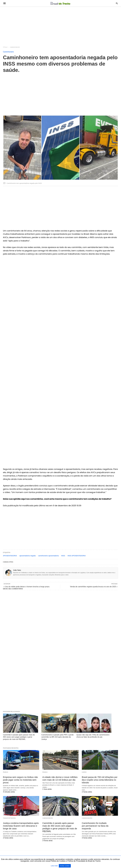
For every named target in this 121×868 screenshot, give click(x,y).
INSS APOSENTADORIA (77, 556)
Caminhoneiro (15, 47)
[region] (61, 25)
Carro (84, 772)
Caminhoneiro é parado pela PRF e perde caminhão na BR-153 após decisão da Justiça (57, 737)
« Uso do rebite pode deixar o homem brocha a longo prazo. (27, 587)
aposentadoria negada (28, 556)
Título (5, 47)
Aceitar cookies (65, 866)
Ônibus (6, 772)
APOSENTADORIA (10, 556)
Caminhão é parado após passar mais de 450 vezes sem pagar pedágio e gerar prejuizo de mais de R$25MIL (19, 737)
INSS (63, 556)
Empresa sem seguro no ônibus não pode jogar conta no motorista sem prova (20, 780)
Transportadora (9, 818)
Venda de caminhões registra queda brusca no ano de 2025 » (94, 587)
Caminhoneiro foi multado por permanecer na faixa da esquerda (95, 826)
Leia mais (54, 866)
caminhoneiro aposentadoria (48, 556)
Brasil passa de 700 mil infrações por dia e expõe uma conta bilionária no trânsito (100, 780)
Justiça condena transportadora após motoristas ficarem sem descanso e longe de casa (21, 826)
